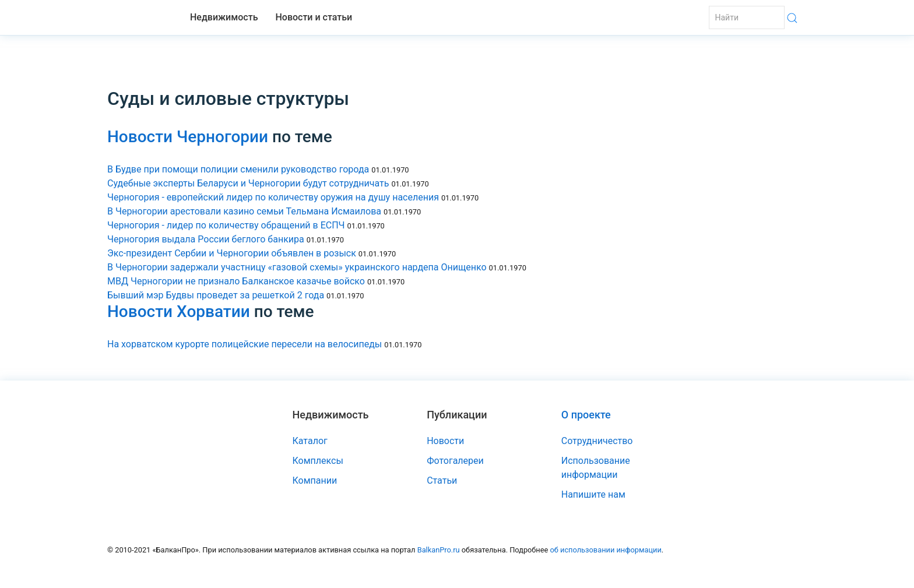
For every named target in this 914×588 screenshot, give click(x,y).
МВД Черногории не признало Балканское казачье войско (236, 281)
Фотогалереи (455, 461)
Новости (445, 441)
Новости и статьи (314, 17)
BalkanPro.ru (439, 550)
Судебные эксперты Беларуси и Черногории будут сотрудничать (248, 183)
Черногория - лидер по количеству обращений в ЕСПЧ (226, 225)
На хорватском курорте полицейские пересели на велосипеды (245, 344)
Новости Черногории (188, 137)
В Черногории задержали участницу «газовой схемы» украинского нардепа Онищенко (297, 267)
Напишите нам (593, 494)
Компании (315, 480)
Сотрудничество (597, 441)
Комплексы (318, 461)
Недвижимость (224, 17)
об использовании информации (605, 550)
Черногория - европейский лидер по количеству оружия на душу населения (273, 197)
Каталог (310, 441)
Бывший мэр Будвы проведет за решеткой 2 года (216, 295)
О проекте (586, 415)
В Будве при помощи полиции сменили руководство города (238, 169)
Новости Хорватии (179, 311)
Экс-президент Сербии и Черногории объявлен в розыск (232, 253)
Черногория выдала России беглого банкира (206, 239)
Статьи (442, 480)
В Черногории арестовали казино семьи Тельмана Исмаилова (244, 211)
